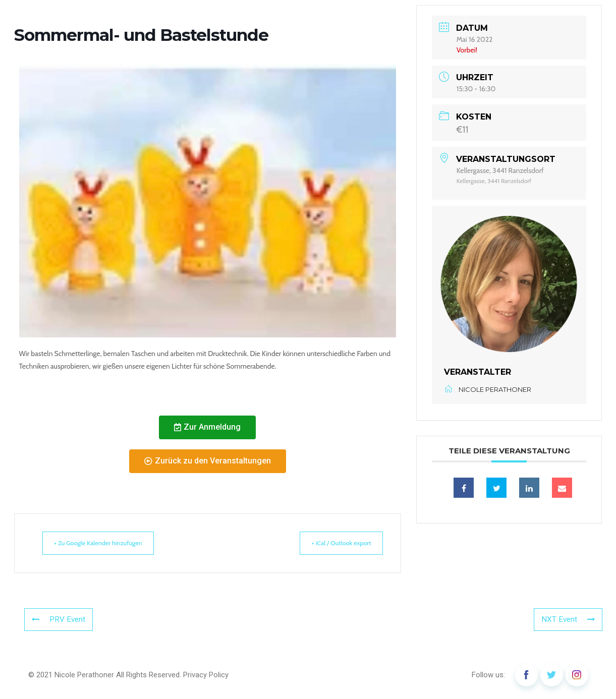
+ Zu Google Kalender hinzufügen (105, 543)
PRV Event (58, 620)
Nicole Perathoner (84, 675)
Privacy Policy (206, 675)
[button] (207, 427)
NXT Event (569, 620)
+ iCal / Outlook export (334, 543)
